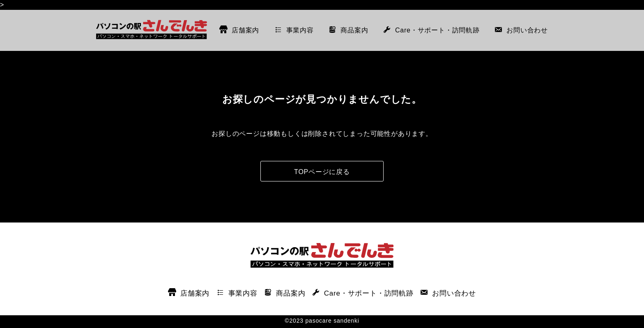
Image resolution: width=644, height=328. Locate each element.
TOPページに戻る (322, 172)
